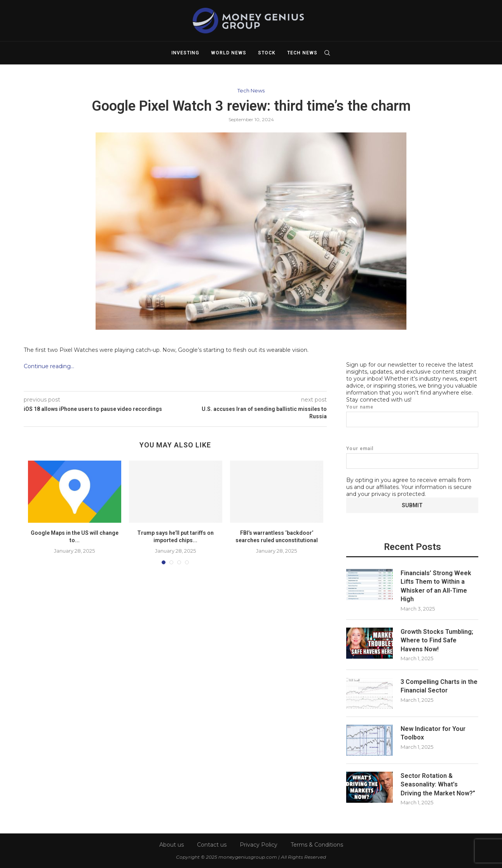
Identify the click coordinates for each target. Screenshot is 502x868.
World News (229, 53)
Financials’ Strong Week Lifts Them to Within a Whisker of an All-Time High (436, 586)
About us (172, 844)
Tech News (302, 53)
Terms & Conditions (317, 844)
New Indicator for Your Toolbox (433, 733)
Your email (412, 457)
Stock (267, 53)
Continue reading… (49, 366)
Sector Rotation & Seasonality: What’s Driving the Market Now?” (438, 784)
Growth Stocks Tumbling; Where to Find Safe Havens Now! (437, 640)
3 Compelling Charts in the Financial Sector (439, 686)
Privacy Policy (259, 844)
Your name (412, 415)
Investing (185, 53)
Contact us (212, 844)
